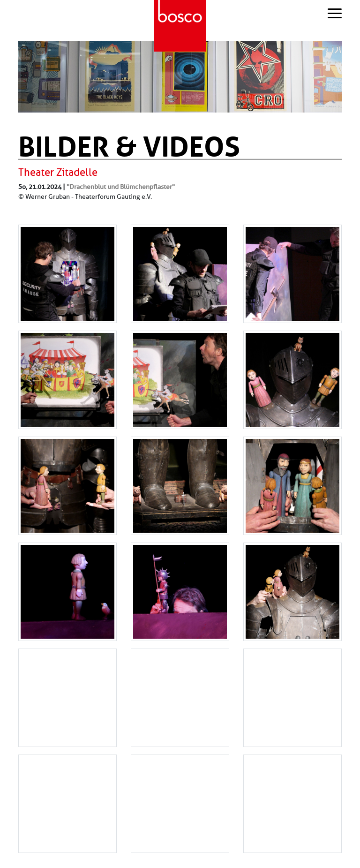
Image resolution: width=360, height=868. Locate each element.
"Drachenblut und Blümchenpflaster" (121, 187)
